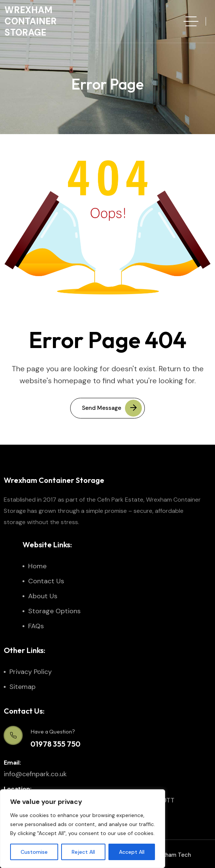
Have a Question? (53, 731)
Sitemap (23, 687)
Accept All (132, 852)
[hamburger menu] (191, 21)
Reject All (83, 852)
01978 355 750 (55, 744)
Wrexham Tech (171, 855)
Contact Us (46, 581)
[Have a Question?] (13, 735)
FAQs (36, 626)
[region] (83, 829)
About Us (43, 596)
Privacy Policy (31, 672)
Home (37, 566)
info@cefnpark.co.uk (35, 774)
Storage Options (54, 611)
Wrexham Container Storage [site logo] (31, 21)
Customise (34, 852)
